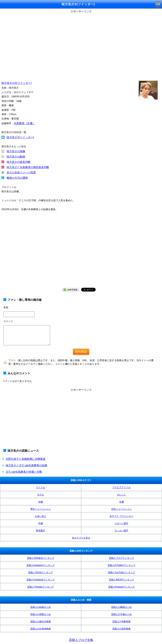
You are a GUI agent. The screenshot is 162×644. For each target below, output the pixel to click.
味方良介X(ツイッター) (20, 137)
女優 (121, 502)
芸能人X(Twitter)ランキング (122, 565)
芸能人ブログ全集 (81, 640)
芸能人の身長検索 (121, 629)
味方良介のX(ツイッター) (17, 83)
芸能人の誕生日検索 (41, 621)
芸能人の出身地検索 (41, 629)
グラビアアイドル (121, 487)
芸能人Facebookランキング (41, 580)
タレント (121, 495)
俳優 (41, 502)
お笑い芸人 (41, 516)
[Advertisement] (81, 419)
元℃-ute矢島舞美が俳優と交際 (24, 472)
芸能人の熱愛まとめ (41, 614)
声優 (41, 523)
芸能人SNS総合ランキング (41, 558)
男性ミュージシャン (41, 509)
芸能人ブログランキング (121, 558)
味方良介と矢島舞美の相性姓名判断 (28, 167)
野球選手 (41, 531)
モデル (41, 495)
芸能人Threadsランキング (41, 587)
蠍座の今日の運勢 (17, 178)
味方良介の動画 (16, 157)
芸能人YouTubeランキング (122, 572)
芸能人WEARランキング (121, 580)
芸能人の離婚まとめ (121, 607)
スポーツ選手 (121, 523)
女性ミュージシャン (121, 509)
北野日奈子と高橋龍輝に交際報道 (26, 459)
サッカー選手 (121, 531)
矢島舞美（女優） (24, 123)
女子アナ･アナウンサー (121, 516)
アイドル (41, 487)
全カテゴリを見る (81, 538)
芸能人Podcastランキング (122, 587)
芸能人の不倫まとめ (121, 614)
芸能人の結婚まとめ (41, 607)
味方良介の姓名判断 (19, 162)
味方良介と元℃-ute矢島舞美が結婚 (26, 465)
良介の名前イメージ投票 (21, 172)
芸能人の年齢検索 (121, 621)
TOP (158, 4)
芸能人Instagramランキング (41, 565)
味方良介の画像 (16, 151)
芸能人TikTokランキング (41, 572)
